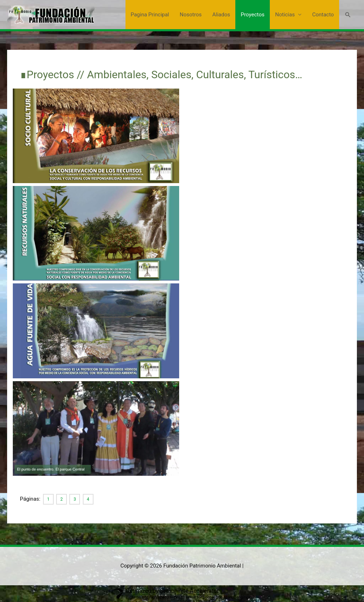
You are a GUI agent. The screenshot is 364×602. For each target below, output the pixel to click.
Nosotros (191, 15)
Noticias (285, 15)
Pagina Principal (150, 15)
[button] (348, 15)
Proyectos (253, 15)
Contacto (323, 15)
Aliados (221, 15)
